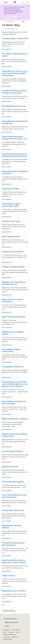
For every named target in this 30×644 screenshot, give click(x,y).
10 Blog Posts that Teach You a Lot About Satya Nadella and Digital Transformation (15, 73)
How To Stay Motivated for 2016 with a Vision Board (14, 496)
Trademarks (14, 637)
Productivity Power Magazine (13, 482)
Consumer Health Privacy (9, 635)
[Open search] (23, 2)
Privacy (17, 632)
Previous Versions (16, 630)
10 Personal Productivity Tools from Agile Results (13, 544)
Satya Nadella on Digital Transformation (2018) (11, 205)
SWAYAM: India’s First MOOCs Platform (13, 333)
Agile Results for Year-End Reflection (12, 526)
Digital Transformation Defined (14, 317)
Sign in (27, 2)
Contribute (11, 632)
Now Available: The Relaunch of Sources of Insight (14, 402)
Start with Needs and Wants (12, 451)
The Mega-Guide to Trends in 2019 (15, 38)
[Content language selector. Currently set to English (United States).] (11, 619)
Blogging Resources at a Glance (14, 591)
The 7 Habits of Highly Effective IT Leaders (15, 55)
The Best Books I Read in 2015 (13, 510)
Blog (4, 632)
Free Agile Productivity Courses (14, 106)
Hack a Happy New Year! (11, 236)
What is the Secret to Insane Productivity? (12, 300)
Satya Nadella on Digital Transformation (11, 350)
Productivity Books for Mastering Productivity (14, 172)
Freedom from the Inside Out (13, 252)
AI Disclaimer (6, 630)
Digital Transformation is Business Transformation (15, 435)
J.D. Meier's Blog (10, 21)
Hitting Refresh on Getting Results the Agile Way (15, 122)
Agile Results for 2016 (10, 466)
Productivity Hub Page (10, 189)
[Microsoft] (15, 2)
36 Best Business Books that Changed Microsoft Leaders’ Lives (15, 138)
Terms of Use (6, 637)
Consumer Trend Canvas (11, 221)
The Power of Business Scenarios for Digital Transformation (14, 92)
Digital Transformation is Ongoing (15, 419)
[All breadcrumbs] (3, 22)
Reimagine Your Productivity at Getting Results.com (14, 283)
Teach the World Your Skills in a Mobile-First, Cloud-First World (14, 561)
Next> (4, 605)
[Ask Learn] (24, 22)
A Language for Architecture (13, 367)
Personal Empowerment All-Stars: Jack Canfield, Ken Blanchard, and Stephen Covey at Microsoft (15, 384)
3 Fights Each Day (9, 575)
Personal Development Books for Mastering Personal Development (15, 155)
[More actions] (27, 22)
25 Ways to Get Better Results (13, 267)
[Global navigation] (2, 2)
